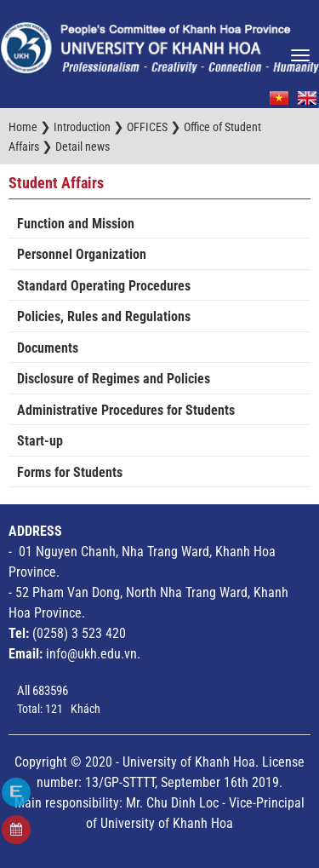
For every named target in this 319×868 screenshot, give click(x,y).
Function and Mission (76, 224)
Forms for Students (70, 472)
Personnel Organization (82, 254)
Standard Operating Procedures (104, 286)
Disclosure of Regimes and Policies (114, 379)
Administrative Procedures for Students (126, 410)
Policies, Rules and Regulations (104, 316)
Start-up (40, 441)
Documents (48, 348)
